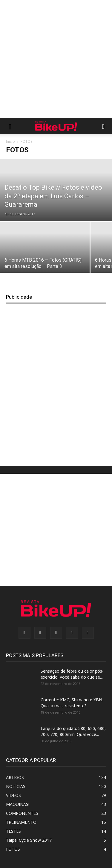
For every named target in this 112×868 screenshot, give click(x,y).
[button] (10, 126)
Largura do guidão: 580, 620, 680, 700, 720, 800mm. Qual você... (73, 731)
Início (10, 141)
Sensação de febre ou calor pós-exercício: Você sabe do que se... (72, 674)
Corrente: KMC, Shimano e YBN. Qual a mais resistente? (72, 703)
